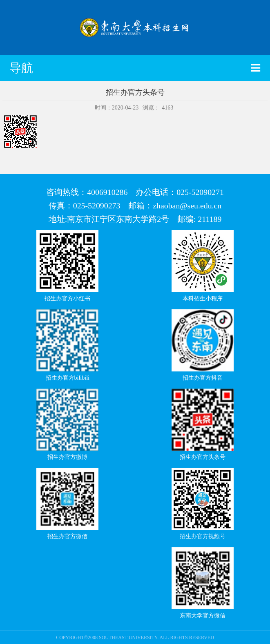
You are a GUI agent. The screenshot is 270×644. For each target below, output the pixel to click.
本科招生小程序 (203, 299)
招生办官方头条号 (203, 457)
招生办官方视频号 (203, 536)
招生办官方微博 (67, 457)
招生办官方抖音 (203, 378)
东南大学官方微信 (203, 616)
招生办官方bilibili (68, 378)
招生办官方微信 (67, 536)
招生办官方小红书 (67, 299)
